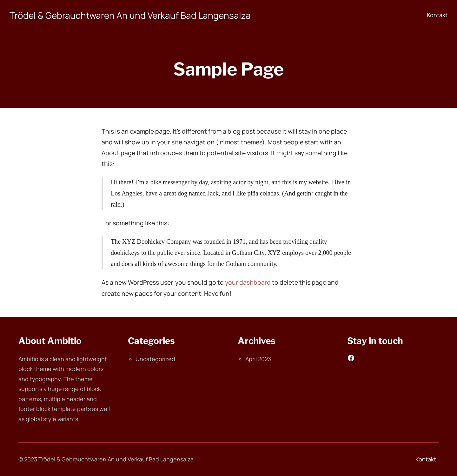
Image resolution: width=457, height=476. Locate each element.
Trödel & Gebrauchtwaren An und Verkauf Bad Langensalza (130, 15)
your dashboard (248, 282)
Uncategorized (155, 359)
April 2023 (258, 359)
